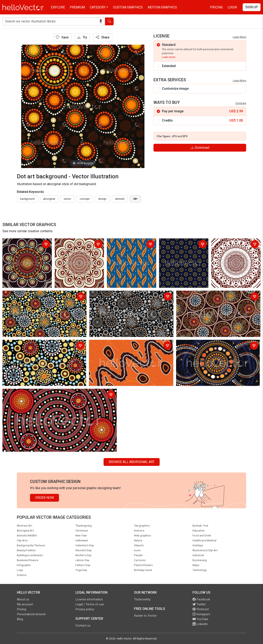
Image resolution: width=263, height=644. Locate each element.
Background (27, 199)
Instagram (201, 614)
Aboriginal (49, 199)
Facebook (201, 599)
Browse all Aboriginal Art (132, 462)
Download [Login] (200, 148)
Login (232, 7)
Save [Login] (62, 37)
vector (67, 199)
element (120, 199)
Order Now (44, 498)
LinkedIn (200, 624)
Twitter (199, 604)
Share (103, 37)
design (102, 199)
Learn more (169, 57)
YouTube (200, 619)
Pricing (216, 7)
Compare (241, 103)
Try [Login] (82, 37)
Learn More (239, 37)
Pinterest (201, 609)
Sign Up (252, 7)
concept (85, 199)
